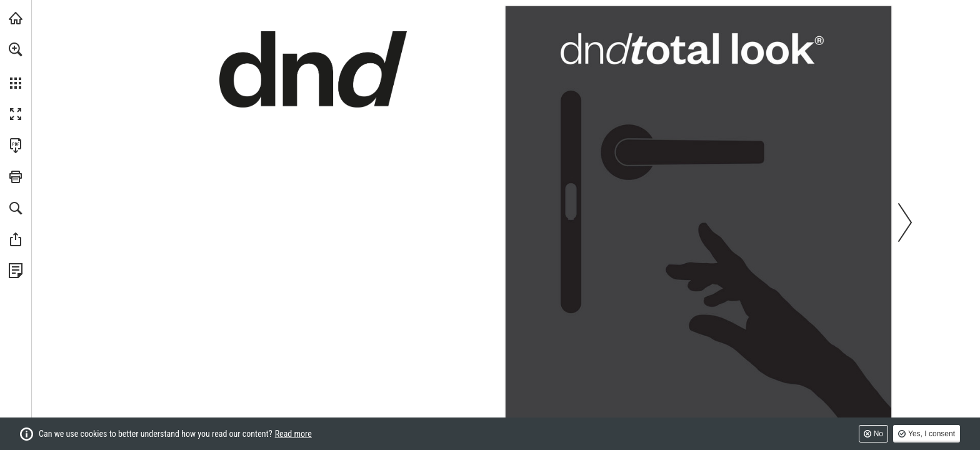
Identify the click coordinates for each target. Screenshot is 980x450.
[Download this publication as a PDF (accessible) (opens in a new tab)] (16, 146)
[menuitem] (16, 66)
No (878, 434)
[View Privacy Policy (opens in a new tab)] (16, 271)
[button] (16, 49)
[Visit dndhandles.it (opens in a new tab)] (16, 18)
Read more (293, 434)
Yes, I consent (932, 434)
